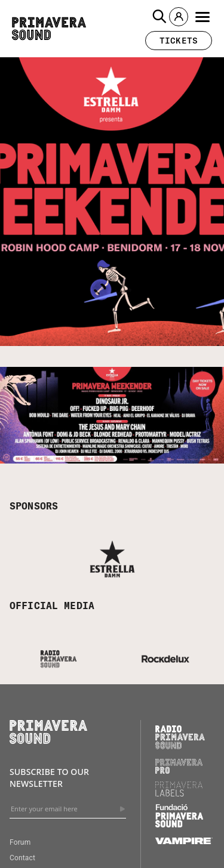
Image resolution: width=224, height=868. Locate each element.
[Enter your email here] (68, 809)
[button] (159, 17)
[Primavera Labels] (179, 793)
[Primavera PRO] (179, 771)
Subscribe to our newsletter (49, 778)
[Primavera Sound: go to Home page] (49, 29)
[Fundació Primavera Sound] (179, 824)
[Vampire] (184, 841)
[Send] (122, 809)
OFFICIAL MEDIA (52, 606)
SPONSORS (34, 506)
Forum (20, 842)
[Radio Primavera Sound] (180, 737)
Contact (22, 858)
